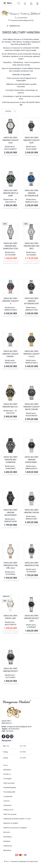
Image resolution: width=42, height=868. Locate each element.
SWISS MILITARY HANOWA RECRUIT (11, 670)
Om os (5, 765)
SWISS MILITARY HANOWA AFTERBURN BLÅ (32, 193)
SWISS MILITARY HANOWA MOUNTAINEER (10, 513)
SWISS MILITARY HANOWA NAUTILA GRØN (10, 193)
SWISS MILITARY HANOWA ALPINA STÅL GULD (10, 565)
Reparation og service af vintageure (15, 828)
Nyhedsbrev (7, 770)
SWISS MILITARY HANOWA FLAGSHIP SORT (31, 140)
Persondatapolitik (9, 792)
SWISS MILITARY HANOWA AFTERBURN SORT (32, 301)
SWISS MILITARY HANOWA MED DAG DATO (31, 246)
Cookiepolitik (8, 796)
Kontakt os (7, 774)
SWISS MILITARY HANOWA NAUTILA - (10, 405)
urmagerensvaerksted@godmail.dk (22, 20)
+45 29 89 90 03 (22, 18)
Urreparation (7, 805)
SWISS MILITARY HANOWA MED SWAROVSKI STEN (10, 246)
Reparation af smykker (11, 823)
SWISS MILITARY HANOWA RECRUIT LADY (31, 618)
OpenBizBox (23, 861)
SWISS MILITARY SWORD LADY (10, 617)
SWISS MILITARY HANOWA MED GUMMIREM (10, 460)
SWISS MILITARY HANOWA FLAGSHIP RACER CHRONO (31, 407)
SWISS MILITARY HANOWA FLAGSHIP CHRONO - (11, 354)
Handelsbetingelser (10, 787)
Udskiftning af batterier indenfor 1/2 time (17, 819)
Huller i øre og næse (10, 814)
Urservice (6, 801)
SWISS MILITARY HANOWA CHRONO (32, 511)
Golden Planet (33, 861)
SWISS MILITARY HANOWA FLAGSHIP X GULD (31, 354)
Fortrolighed (7, 779)
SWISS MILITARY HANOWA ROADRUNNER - (32, 460)
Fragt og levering (9, 783)
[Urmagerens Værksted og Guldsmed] (21, 13)
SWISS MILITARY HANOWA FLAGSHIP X (11, 301)
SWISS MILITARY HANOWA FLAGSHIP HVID (11, 140)
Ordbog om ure (8, 810)
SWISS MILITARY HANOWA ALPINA (32, 564)
